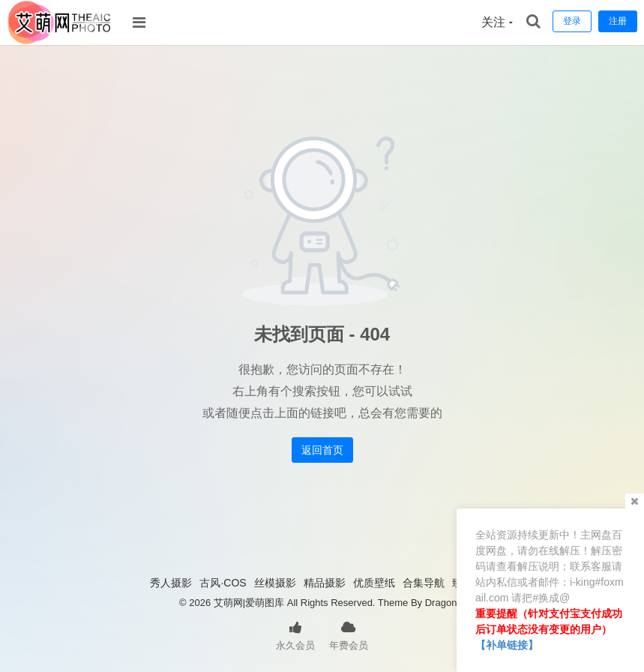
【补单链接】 (507, 645)
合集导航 (424, 583)
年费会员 (349, 634)
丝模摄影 (275, 583)
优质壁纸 (374, 583)
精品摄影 (325, 583)
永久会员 (295, 634)
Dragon (441, 603)
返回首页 (322, 450)
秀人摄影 (171, 583)
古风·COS (223, 583)
